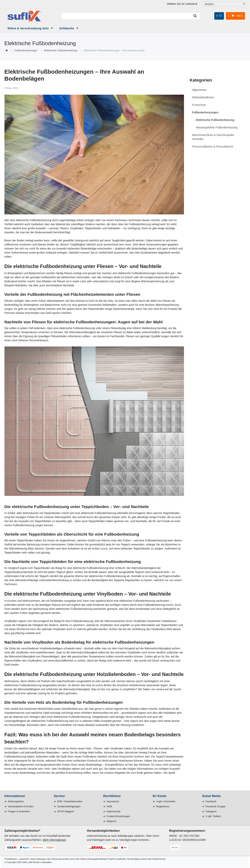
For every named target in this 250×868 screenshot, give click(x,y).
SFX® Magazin (66, 811)
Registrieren (163, 806)
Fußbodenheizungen (26, 50)
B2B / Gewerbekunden (70, 801)
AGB (109, 806)
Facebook (211, 801)
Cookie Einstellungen (119, 816)
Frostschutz (199, 105)
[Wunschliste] (219, 16)
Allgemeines (199, 90)
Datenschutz (114, 811)
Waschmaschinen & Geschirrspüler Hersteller (213, 137)
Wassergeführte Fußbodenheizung (217, 127)
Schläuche (67, 28)
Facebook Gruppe (216, 806)
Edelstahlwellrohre (203, 97)
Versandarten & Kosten (21, 806)
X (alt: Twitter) (213, 816)
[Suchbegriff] (126, 16)
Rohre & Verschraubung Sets (28, 28)
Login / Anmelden (166, 801)
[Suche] (195, 16)
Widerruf (111, 821)
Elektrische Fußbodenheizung (61, 50)
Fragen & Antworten (19, 811)
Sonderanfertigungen (69, 806)
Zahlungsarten (16, 801)
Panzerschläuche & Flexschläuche (213, 147)
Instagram (211, 811)
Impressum (113, 801)
